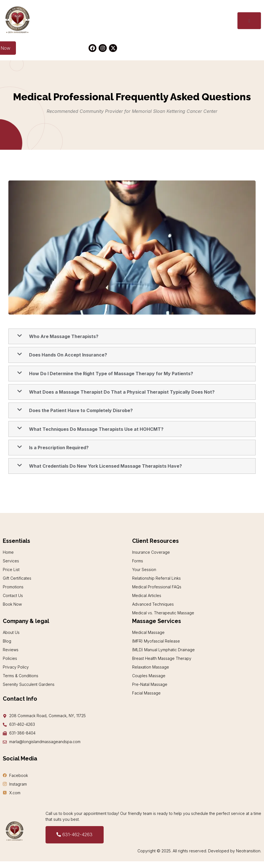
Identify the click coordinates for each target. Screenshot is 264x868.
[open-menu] (249, 21)
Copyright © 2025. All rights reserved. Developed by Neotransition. (199, 851)
